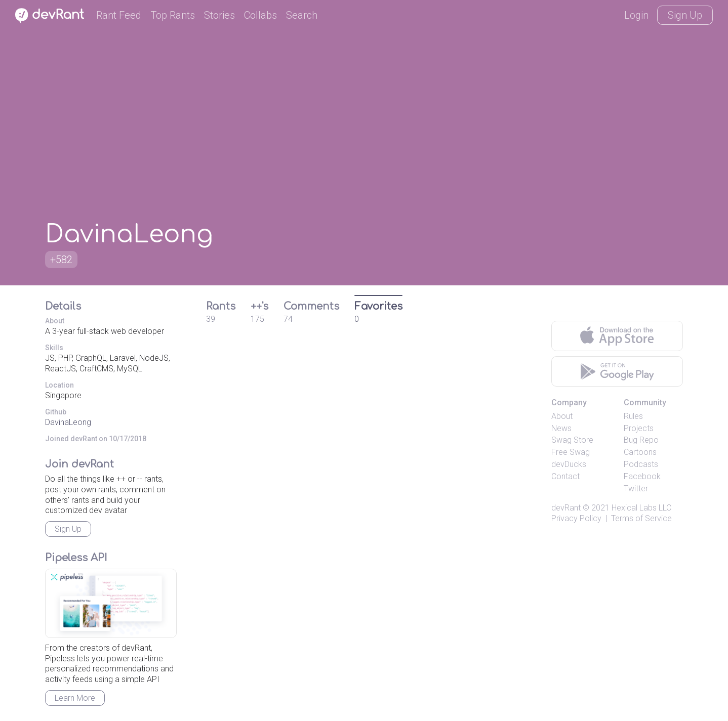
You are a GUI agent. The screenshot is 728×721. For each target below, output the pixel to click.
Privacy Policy (576, 518)
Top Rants (173, 15)
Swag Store (572, 440)
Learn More (75, 698)
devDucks (569, 464)
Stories (219, 15)
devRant (566, 508)
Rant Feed (119, 15)
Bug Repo (641, 440)
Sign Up (685, 15)
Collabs (260, 15)
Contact (565, 476)
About (562, 416)
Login (636, 15)
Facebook (642, 476)
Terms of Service (641, 518)
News (561, 428)
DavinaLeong (68, 422)
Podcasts (641, 464)
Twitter (636, 489)
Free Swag (571, 452)
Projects (639, 428)
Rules (633, 416)
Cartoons (640, 452)
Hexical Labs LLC (641, 508)
